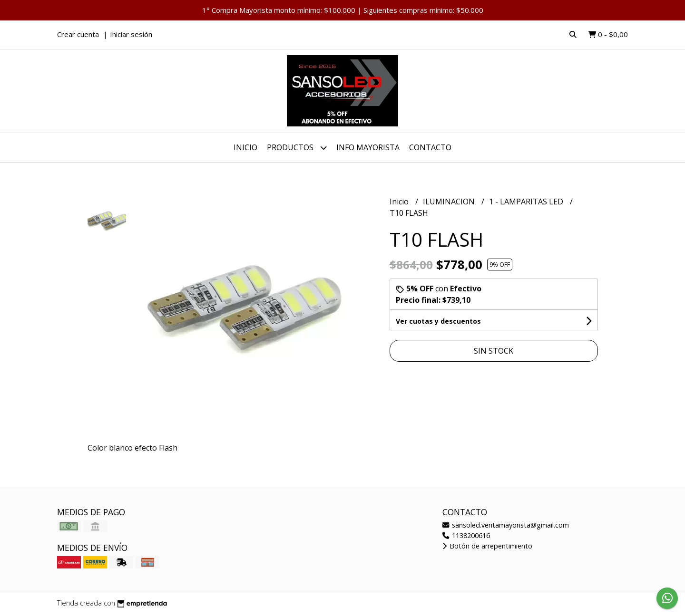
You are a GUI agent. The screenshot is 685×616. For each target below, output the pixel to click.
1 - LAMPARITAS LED (527, 202)
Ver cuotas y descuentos (438, 321)
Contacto (430, 147)
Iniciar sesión (131, 34)
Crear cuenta (78, 34)
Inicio (245, 147)
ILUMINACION (450, 202)
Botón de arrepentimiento (487, 546)
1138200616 (466, 535)
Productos (297, 148)
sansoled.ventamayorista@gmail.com (506, 525)
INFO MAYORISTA (368, 147)
